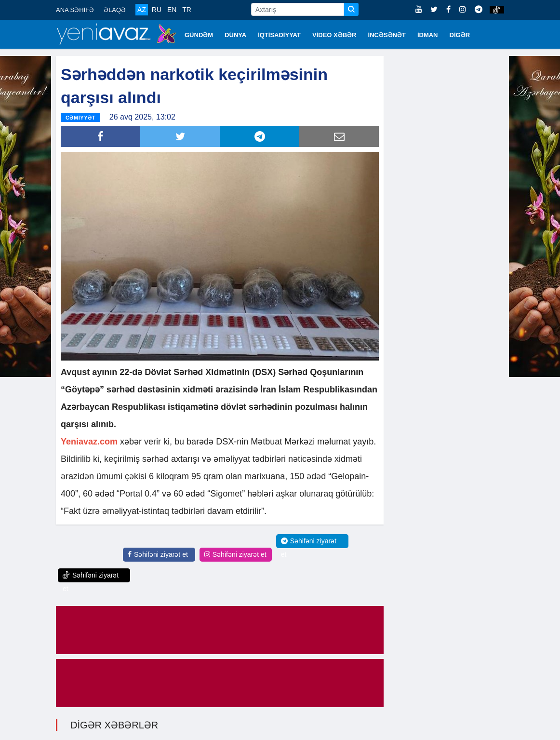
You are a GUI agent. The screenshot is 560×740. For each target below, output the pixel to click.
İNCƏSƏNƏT (387, 35)
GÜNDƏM (199, 35)
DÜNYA (235, 35)
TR (187, 10)
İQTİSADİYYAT (279, 35)
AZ (142, 10)
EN (172, 10)
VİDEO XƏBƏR (334, 35)
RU (157, 10)
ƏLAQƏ (115, 10)
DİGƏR (460, 35)
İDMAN (428, 35)
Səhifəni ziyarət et (158, 554)
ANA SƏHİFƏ (75, 10)
